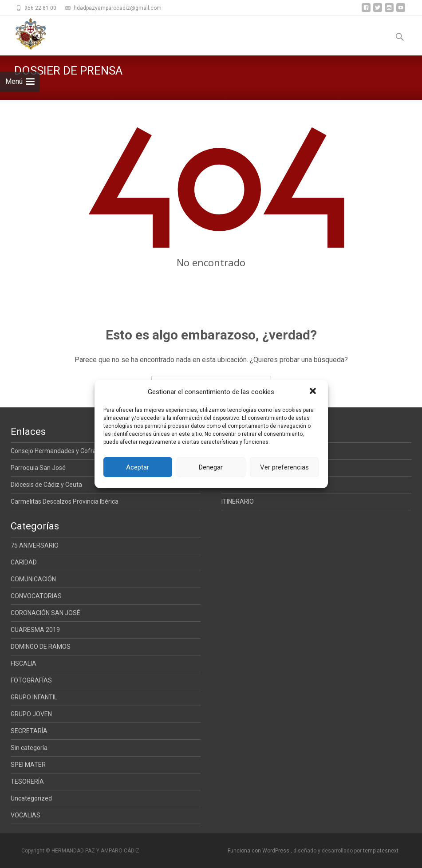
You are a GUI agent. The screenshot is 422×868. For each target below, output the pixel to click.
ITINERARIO (238, 501)
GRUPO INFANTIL (34, 697)
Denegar (211, 467)
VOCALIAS (26, 815)
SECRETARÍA (29, 731)
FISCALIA (24, 663)
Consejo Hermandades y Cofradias (59, 451)
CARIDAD (24, 562)
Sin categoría (29, 748)
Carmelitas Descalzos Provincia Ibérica (65, 501)
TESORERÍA (27, 781)
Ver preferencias (284, 467)
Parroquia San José (38, 468)
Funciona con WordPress (259, 851)
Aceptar (138, 467)
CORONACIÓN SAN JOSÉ (45, 613)
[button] (314, 392)
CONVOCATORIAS (36, 596)
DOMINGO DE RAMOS (41, 647)
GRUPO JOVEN (31, 714)
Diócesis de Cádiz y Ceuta (46, 485)
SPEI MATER (28, 765)
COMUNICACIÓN (33, 579)
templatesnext (381, 851)
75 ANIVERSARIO (35, 545)
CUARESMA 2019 (35, 630)
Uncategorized (31, 798)
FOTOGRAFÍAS (31, 680)
